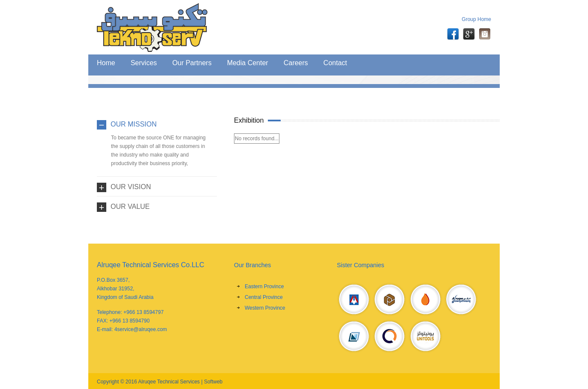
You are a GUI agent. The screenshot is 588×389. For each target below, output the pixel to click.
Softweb (213, 382)
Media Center (248, 63)
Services (144, 63)
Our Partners (192, 63)
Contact (335, 63)
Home (106, 63)
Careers (296, 63)
